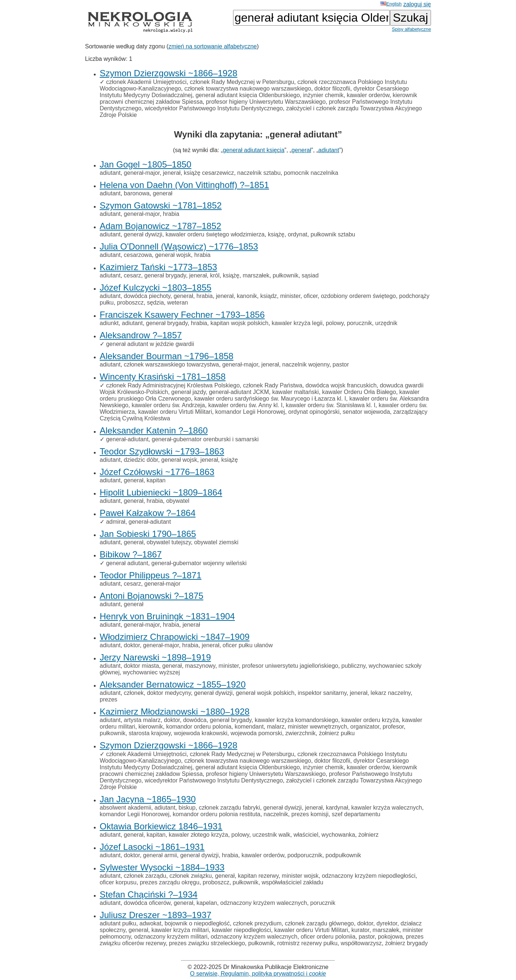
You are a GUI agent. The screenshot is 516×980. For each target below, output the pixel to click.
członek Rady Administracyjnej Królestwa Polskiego (173, 385)
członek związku (191, 876)
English (391, 4)
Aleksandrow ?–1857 (141, 335)
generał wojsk (173, 255)
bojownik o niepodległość (197, 923)
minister (290, 296)
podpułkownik (343, 855)
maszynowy (200, 666)
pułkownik (285, 275)
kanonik (247, 296)
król (215, 275)
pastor (341, 364)
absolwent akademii (126, 808)
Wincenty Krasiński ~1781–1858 (163, 377)
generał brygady (165, 275)
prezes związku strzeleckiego (207, 943)
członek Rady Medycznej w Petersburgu (242, 82)
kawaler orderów (368, 95)
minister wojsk (300, 876)
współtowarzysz (361, 943)
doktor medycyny (169, 693)
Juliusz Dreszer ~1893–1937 (156, 915)
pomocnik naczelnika (311, 173)
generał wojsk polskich (265, 693)
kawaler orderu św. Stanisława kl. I (331, 405)
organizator (365, 727)
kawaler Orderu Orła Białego (359, 392)
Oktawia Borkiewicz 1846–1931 (161, 826)
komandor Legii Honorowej (250, 412)
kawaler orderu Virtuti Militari (175, 412)
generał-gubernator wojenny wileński (199, 563)
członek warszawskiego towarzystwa (172, 364)
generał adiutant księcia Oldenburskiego (248, 95)
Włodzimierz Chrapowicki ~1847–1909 (175, 637)
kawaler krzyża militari (180, 930)
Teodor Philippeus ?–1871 (151, 575)
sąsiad (310, 275)
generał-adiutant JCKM (239, 392)
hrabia (171, 214)
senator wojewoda (366, 412)
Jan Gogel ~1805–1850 (145, 164)
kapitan (156, 480)
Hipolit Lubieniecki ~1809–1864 (161, 492)
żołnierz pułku (337, 733)
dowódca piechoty (147, 296)
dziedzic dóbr (141, 460)
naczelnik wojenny (306, 364)
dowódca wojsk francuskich (341, 385)
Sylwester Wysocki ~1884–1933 (162, 867)
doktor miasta (141, 666)
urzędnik (386, 323)
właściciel (306, 835)
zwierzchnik (301, 733)
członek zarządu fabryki (229, 808)
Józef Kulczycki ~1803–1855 (156, 288)
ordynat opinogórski (314, 412)
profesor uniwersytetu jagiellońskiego (290, 666)
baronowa (137, 193)
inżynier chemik (323, 95)
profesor (393, 727)
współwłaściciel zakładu (292, 882)
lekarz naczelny (390, 693)
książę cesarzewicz (209, 173)
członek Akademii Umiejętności (146, 82)
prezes (108, 699)
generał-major (142, 173)
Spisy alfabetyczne (411, 29)
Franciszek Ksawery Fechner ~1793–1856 (182, 315)
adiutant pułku (118, 923)
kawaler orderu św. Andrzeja (168, 405)
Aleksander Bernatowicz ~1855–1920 (173, 684)
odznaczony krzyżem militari (171, 937)
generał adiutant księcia (254, 150)
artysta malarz (142, 720)
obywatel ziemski (216, 542)
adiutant (329, 150)
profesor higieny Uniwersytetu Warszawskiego (266, 102)
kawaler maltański (296, 392)
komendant (249, 727)
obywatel (178, 501)
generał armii (160, 855)
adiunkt (109, 323)
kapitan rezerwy (258, 876)
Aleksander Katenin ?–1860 (154, 430)
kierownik (151, 727)
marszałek (256, 275)
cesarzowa (138, 255)
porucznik (359, 323)
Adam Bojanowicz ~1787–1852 (161, 226)
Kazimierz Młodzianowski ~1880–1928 (175, 712)
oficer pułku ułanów (248, 645)
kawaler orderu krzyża (370, 720)
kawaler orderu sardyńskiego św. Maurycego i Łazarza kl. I (270, 399)
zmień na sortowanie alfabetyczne (213, 46)
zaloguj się (417, 4)
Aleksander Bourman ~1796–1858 (167, 356)
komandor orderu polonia (199, 727)
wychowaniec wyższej (151, 672)
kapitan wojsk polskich (239, 323)
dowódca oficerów (147, 903)
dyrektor (387, 923)
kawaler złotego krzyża (199, 835)
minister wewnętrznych (317, 727)
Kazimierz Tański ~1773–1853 (158, 267)
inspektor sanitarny (322, 693)
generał (301, 150)
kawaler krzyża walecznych (387, 808)
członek (134, 693)
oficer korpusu (118, 882)
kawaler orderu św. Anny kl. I (245, 405)
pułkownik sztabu (333, 234)
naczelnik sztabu (259, 173)
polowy (335, 323)
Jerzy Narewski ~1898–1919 (155, 657)
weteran (178, 303)
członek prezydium (257, 923)
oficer (311, 296)
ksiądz (268, 296)
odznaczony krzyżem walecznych (264, 903)
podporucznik (305, 855)
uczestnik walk (271, 835)
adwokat (151, 923)
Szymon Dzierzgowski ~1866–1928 (169, 73)
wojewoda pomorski (256, 733)
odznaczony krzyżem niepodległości (368, 876)
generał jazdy (188, 392)
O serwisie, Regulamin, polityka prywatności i (258, 974)
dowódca (195, 720)
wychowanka (338, 835)
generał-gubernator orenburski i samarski (205, 439)
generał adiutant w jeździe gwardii (150, 344)
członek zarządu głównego (319, 923)
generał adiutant (127, 563)
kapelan (207, 903)
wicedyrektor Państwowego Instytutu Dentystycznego (214, 108)
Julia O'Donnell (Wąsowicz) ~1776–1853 (179, 246)
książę (276, 234)
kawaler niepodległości (241, 930)
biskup (187, 808)
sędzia (155, 303)
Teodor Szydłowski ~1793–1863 (162, 451)
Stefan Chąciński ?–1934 (149, 894)
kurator (360, 930)
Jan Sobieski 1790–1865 (148, 534)
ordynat (297, 234)
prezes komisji (310, 814)
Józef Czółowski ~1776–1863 (157, 472)
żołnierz (368, 835)
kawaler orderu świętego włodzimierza (215, 234)
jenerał (172, 173)
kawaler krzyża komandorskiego (296, 720)
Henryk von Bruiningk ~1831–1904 (167, 616)
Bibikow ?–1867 (131, 554)
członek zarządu (145, 876)
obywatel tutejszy (169, 542)
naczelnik (276, 814)
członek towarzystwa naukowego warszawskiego (248, 89)
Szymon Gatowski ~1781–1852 (161, 205)
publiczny (354, 666)
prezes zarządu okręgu (169, 882)
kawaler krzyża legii (297, 323)
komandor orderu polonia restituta (216, 814)
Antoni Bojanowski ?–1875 (152, 596)
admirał (115, 522)
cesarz (132, 275)
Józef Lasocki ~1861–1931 (152, 847)
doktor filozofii (332, 89)
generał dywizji (143, 234)
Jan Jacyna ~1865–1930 (148, 799)
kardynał (337, 808)
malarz (276, 727)
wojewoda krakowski (200, 733)
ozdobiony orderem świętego (359, 296)
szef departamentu (356, 814)
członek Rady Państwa (273, 385)
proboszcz (130, 303)
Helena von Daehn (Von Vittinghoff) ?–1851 (184, 185)
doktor (132, 645)
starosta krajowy (150, 733)
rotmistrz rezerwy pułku (307, 943)
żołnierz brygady (407, 943)
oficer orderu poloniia (328, 937)
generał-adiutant (127, 439)
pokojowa (390, 937)
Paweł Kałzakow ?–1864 (148, 513)
